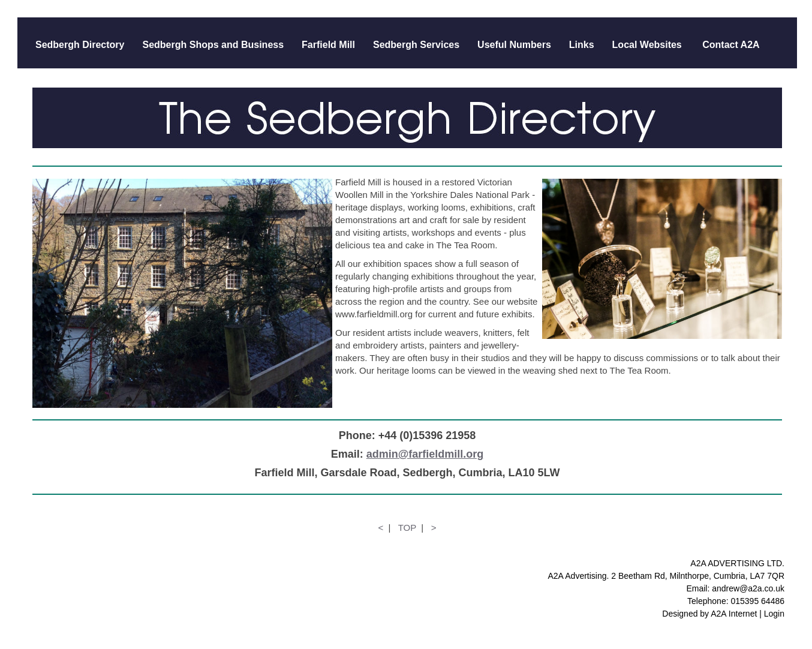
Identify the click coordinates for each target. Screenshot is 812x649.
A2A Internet (734, 614)
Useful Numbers (514, 45)
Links (582, 45)
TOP (407, 528)
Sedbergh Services (416, 45)
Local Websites (647, 45)
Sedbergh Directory (80, 45)
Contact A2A (730, 45)
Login (774, 614)
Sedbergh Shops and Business (213, 45)
